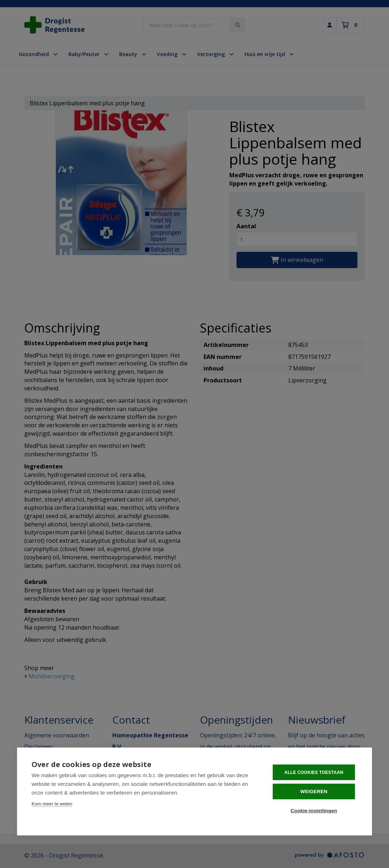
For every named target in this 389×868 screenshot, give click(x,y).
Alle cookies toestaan (314, 772)
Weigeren (314, 791)
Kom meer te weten (52, 804)
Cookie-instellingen (314, 811)
